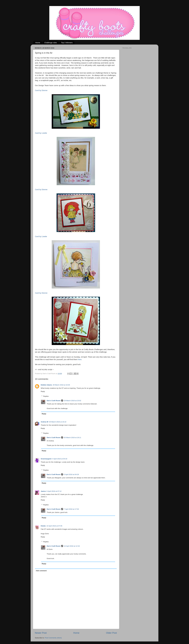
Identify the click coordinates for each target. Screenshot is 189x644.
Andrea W (45, 422)
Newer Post (41, 633)
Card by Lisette (41, 133)
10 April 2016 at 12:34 (72, 546)
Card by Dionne (41, 90)
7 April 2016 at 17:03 (71, 509)
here (80, 359)
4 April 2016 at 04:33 (60, 459)
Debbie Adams (46, 385)
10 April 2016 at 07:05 (54, 526)
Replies (46, 396)
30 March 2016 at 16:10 (58, 422)
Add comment (41, 571)
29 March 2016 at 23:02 (73, 401)
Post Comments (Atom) (53, 638)
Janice (43, 491)
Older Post (111, 633)
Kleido (43, 526)
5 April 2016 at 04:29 (71, 474)
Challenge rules (51, 43)
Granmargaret (46, 459)
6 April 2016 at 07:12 (54, 491)
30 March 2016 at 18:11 (73, 438)
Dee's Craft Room (54, 401)
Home (38, 43)
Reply (43, 391)
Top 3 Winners (67, 43)
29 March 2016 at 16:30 (61, 385)
